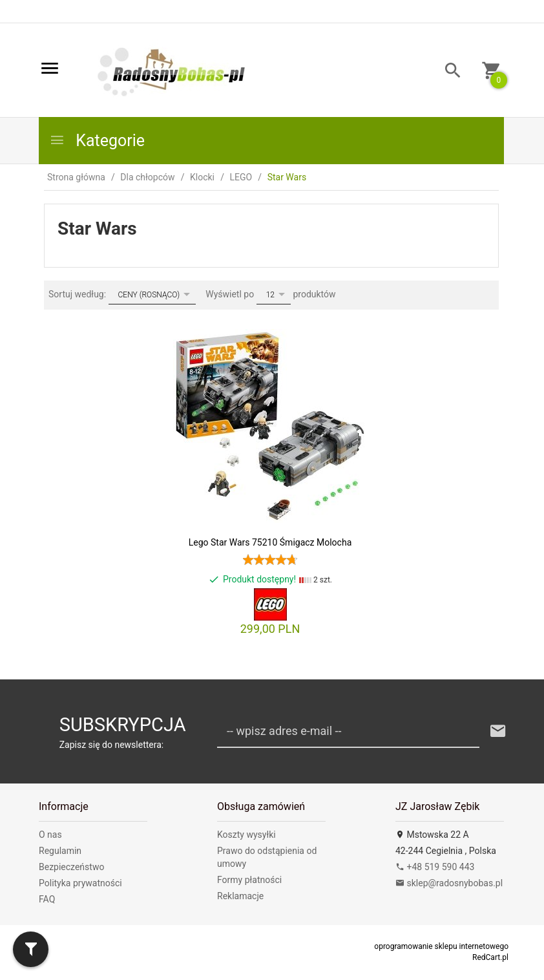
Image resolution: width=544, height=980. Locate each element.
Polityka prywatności (80, 883)
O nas (50, 835)
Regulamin (60, 851)
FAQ (47, 899)
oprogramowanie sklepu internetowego (441, 946)
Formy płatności (249, 880)
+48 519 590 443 (435, 867)
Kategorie (97, 141)
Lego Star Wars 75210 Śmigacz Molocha (270, 542)
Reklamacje (240, 896)
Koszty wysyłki (246, 835)
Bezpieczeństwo (71, 867)
